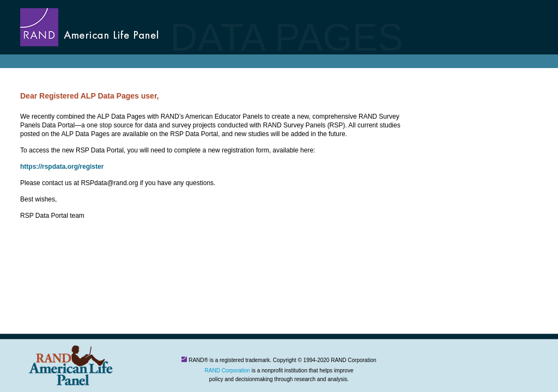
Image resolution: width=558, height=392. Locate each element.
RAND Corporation (228, 370)
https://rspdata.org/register (62, 167)
